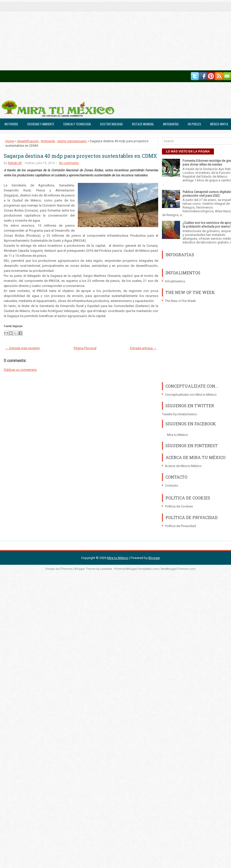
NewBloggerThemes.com (178, 569)
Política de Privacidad (180, 526)
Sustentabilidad (111, 124)
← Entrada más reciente (22, 348)
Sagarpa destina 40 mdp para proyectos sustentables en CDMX (80, 156)
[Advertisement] (64, 35)
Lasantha (106, 569)
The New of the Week (180, 301)
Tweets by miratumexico (180, 414)
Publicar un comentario (20, 370)
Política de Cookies (179, 506)
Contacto (172, 486)
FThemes (66, 569)
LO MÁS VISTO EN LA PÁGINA (188, 151)
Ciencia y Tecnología (77, 124)
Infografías (171, 124)
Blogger (154, 558)
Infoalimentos (175, 281)
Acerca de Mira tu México (183, 466)
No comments (69, 163)
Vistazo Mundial (143, 124)
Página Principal (85, 348)
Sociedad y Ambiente (41, 124)
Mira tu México (178, 435)
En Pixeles (194, 124)
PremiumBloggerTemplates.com (136, 569)
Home (10, 141)
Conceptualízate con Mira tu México (191, 395)
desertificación (28, 141)
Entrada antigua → (143, 348)
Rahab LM (15, 163)
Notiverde (11, 124)
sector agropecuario (72, 141)
